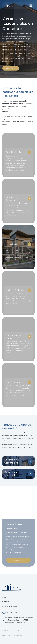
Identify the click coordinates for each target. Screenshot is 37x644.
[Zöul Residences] (18, 385)
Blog (4, 597)
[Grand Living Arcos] (18, 155)
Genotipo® (20, 635)
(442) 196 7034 (10, 613)
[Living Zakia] (18, 247)
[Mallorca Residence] (18, 293)
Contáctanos (11, 68)
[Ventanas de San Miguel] (18, 339)
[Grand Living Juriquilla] (18, 201)
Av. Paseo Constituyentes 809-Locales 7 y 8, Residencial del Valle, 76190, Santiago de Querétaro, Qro (18, 620)
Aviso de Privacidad (10, 606)
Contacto (6, 602)
